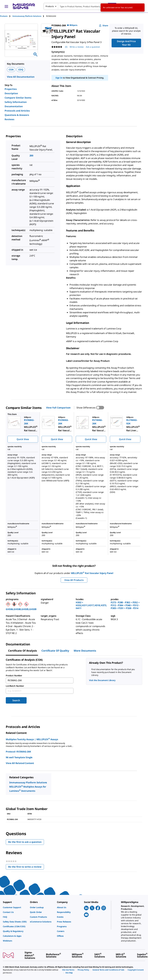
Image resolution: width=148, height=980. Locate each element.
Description (11, 93)
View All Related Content (20, 763)
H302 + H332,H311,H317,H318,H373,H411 (91, 605)
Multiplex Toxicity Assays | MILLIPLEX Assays (32, 739)
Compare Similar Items (18, 98)
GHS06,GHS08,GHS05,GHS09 (21, 609)
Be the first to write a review (26, 867)
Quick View (23, 439)
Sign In (59, 78)
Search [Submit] (16, 700)
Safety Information (16, 102)
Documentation (14, 106)
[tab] (6, 16)
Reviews (9, 119)
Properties (11, 89)
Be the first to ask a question (25, 842)
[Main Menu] (6, 6)
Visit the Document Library (102, 680)
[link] (15, 907)
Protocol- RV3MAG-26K (18, 752)
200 (31, 156)
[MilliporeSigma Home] (24, 6)
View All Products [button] (74, 580)
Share (104, 25)
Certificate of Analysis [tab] (22, 651)
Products (4, 16)
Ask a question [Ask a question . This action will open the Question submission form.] (93, 47)
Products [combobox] (50, 6)
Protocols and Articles (17, 111)
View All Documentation (21, 77)
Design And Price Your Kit (126, 43)
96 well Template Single (19, 757)
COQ (21, 70)
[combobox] (80, 6)
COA (11, 70)
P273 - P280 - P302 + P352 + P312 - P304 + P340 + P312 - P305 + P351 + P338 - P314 (125, 605)
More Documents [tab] (85, 651)
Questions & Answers (17, 115)
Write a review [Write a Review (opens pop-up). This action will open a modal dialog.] (77, 47)
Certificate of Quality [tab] (55, 651)
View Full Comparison (58, 408)
